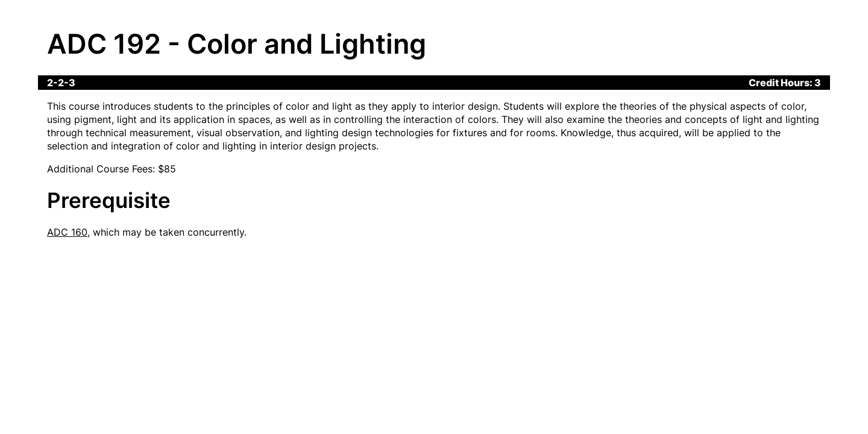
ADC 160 (67, 232)
